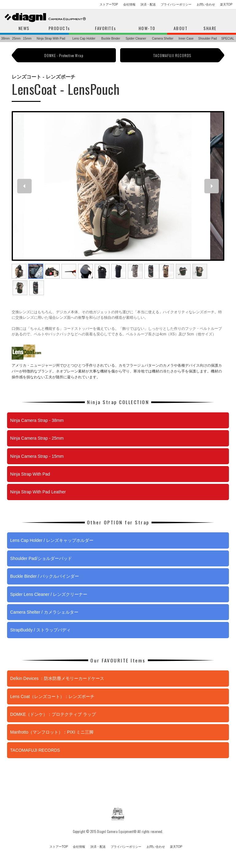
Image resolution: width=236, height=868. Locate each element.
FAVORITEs (106, 28)
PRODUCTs (59, 28)
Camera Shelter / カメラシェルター (44, 612)
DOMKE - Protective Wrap (64, 55)
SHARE (210, 28)
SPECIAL (228, 39)
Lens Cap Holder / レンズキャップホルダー (52, 540)
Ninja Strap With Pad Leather (38, 492)
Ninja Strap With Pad (51, 39)
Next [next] (213, 186)
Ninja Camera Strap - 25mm (37, 438)
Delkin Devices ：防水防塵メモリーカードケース (57, 678)
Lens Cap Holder (84, 39)
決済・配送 (148, 4)
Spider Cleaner (136, 39)
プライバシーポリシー (176, 4)
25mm (16, 39)
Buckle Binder (111, 39)
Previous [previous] (26, 186)
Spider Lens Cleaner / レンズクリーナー (49, 594)
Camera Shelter (163, 39)
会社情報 (129, 4)
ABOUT (181, 28)
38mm (6, 39)
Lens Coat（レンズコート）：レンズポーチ (52, 696)
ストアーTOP (109, 4)
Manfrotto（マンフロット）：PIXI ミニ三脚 (52, 732)
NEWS (24, 28)
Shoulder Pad (208, 39)
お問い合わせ (206, 4)
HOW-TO (147, 28)
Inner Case (186, 39)
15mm (27, 39)
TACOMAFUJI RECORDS (172, 55)
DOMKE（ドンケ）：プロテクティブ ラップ (53, 714)
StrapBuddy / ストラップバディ (40, 630)
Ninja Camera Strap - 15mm (37, 456)
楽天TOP (226, 4)
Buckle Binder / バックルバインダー (45, 576)
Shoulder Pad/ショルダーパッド (41, 558)
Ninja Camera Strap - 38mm (37, 420)
